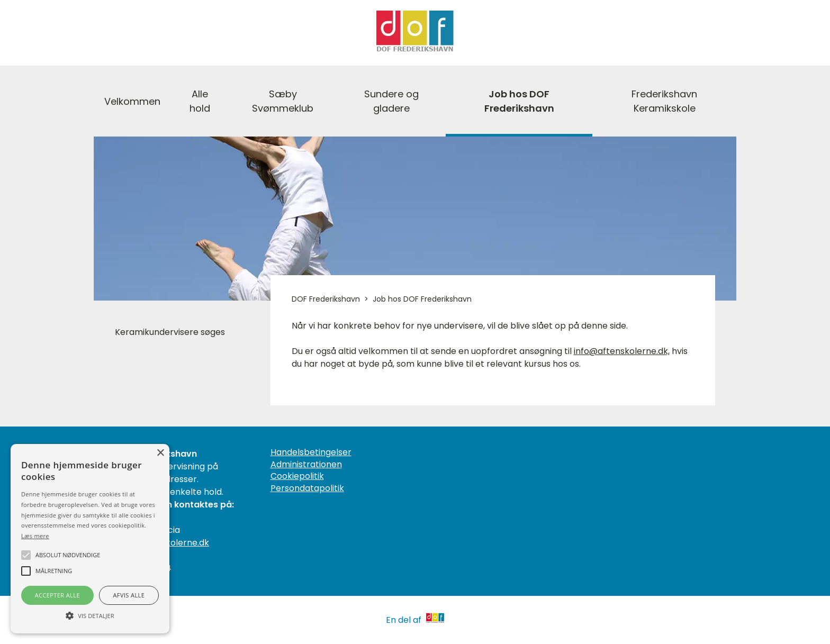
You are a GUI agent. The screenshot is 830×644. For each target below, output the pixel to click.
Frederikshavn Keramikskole (664, 101)
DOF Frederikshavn (326, 299)
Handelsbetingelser (311, 452)
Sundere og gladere (391, 101)
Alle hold (200, 101)
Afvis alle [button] (129, 595)
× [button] (160, 453)
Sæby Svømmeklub (283, 101)
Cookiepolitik (297, 476)
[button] (90, 615)
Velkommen (132, 101)
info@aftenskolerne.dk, (622, 351)
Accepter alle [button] (57, 595)
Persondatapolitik (307, 488)
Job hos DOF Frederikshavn (519, 101)
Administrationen (306, 465)
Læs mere (35, 536)
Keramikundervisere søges (170, 332)
